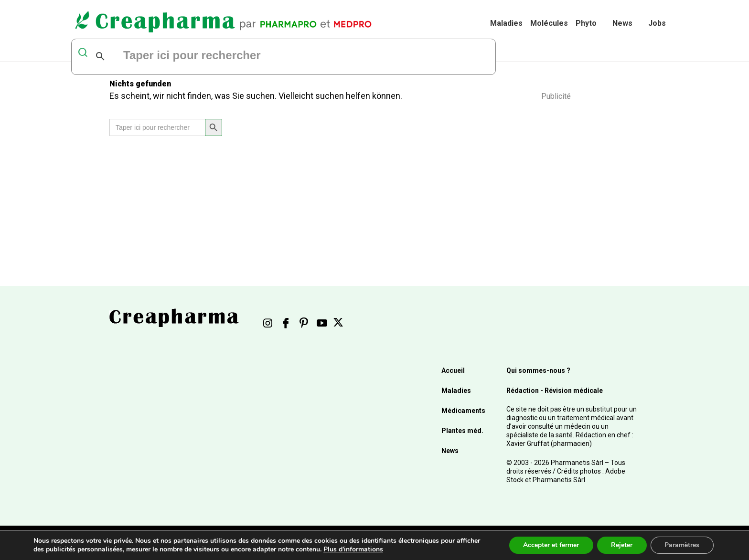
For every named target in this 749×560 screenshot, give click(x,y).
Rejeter (621, 545)
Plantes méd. (462, 431)
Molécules (549, 23)
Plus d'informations (353, 549)
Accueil (453, 370)
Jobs (657, 23)
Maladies (506, 23)
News (622, 23)
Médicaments (463, 411)
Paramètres (682, 545)
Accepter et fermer (550, 545)
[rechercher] (238, 56)
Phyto (586, 23)
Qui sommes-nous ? (538, 370)
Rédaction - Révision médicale (555, 391)
